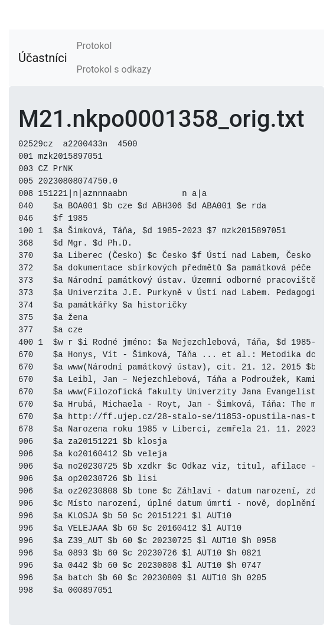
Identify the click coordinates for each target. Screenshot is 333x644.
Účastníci (43, 58)
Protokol (94, 46)
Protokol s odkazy (114, 69)
